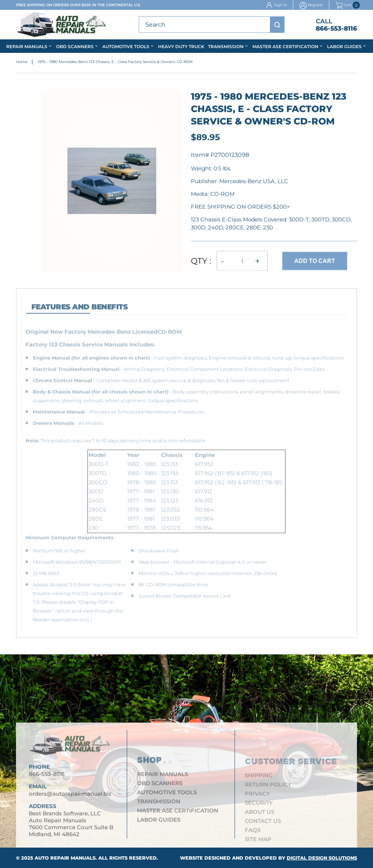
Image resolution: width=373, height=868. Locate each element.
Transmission (226, 46)
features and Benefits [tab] (79, 311)
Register (315, 5)
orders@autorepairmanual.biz (70, 797)
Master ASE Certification (285, 46)
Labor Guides (344, 46)
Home (22, 62)
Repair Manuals (27, 46)
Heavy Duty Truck (181, 46)
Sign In (280, 5)
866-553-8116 (336, 28)
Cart (343, 5)
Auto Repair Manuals (65, 858)
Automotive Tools (126, 46)
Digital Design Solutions (322, 858)
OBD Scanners (75, 46)
